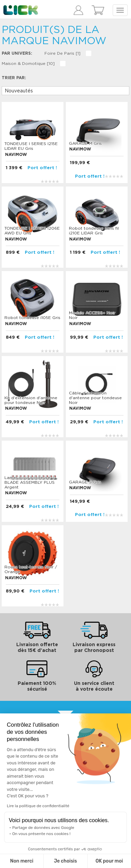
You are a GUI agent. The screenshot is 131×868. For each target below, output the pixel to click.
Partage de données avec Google (43, 828)
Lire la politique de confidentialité (38, 806)
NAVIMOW (16, 155)
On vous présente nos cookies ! (41, 834)
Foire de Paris (62, 53)
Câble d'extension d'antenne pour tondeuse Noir (95, 398)
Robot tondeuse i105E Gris (32, 318)
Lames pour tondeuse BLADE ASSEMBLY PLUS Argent (30, 482)
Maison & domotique (28, 64)
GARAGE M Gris (85, 143)
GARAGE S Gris (85, 482)
